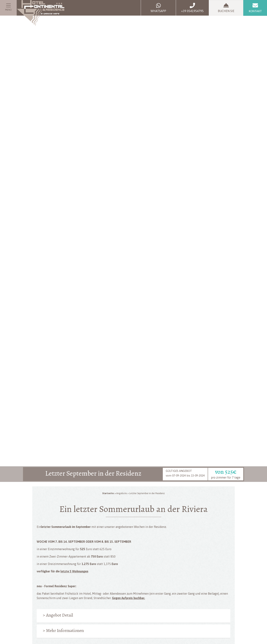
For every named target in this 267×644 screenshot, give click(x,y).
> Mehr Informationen (63, 630)
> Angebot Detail (58, 615)
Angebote (122, 493)
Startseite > (109, 493)
